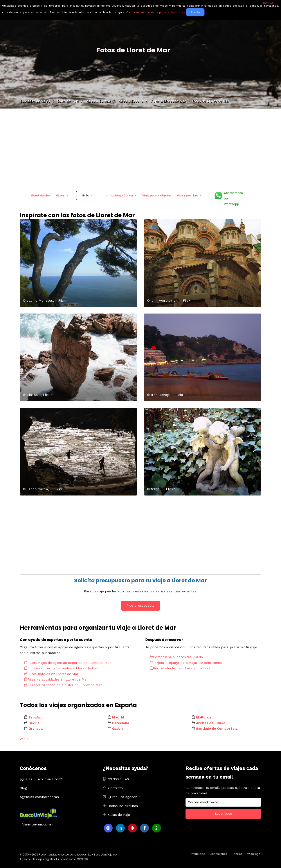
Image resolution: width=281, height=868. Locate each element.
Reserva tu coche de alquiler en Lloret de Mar (63, 685)
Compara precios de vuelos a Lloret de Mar (61, 668)
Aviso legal (254, 854)
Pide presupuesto (140, 606)
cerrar (268, 3)
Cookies (237, 854)
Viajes (60, 195)
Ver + (24, 739)
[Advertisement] (140, 148)
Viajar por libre (187, 195)
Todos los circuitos (123, 806)
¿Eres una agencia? (124, 797)
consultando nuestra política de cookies (158, 12)
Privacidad (198, 854)
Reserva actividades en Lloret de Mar (56, 679)
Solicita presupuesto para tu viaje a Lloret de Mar (140, 580)
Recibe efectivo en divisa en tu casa (180, 668)
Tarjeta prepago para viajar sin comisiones (186, 663)
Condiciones (218, 854)
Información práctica (117, 195)
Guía (86, 195)
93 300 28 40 (119, 779)
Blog (23, 788)
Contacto (115, 788)
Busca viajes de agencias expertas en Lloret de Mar (68, 663)
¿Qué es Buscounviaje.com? (41, 779)
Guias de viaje (119, 815)
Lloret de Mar (41, 195)
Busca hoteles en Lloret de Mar (51, 674)
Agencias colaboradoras (39, 797)
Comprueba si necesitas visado (176, 657)
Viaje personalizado (157, 195)
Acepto (195, 12)
